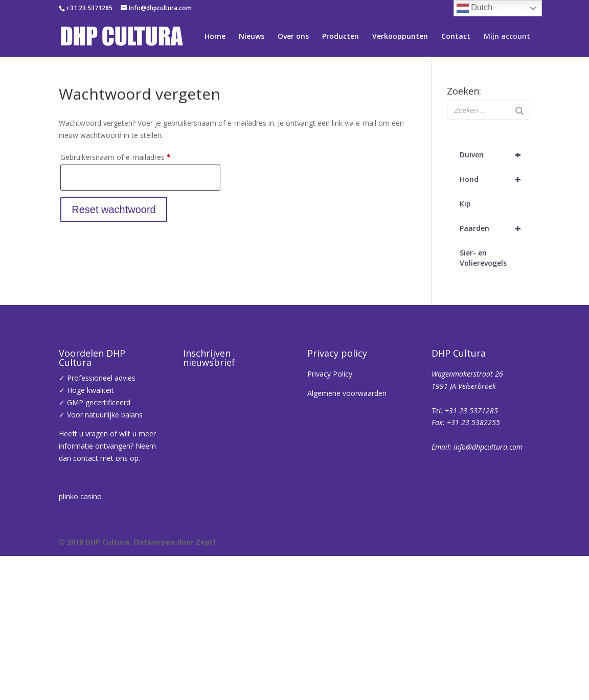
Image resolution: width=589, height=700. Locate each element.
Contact (456, 37)
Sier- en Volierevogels (483, 258)
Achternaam (221, 574)
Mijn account (507, 37)
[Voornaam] (336, 555)
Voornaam (218, 540)
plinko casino (80, 496)
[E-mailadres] (336, 522)
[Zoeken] (519, 110)
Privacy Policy (330, 374)
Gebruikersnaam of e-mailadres (127, 156)
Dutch (474, 8)
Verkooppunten (400, 37)
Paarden (495, 228)
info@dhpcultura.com (488, 447)
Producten (341, 37)
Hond (495, 179)
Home (215, 37)
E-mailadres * (224, 506)
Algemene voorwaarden (347, 393)
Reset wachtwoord (114, 209)
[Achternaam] (336, 589)
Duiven (495, 155)
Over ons (293, 37)
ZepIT (206, 686)
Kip (465, 204)
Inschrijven (336, 616)
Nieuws (252, 37)
